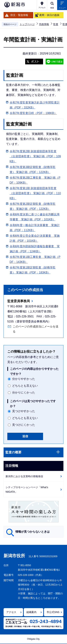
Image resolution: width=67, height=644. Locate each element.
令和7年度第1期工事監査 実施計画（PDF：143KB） (35, 259)
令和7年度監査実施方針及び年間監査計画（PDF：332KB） (35, 105)
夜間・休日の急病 (49, 15)
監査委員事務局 (19, 301)
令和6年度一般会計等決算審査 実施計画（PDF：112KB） (35, 228)
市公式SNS (53, 612)
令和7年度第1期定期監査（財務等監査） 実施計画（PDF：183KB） (33, 270)
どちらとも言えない (25, 386)
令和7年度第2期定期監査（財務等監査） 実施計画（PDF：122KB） (33, 206)
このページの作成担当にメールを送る (36, 329)
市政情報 (44, 24)
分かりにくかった (24, 392)
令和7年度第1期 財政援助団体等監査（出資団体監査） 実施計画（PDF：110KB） (35, 193)
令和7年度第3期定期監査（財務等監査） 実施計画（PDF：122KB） (33, 170)
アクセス (11, 612)
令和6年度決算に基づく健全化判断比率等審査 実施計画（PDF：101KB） (35, 217)
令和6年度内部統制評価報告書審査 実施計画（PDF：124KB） (35, 249)
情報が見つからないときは (33, 532)
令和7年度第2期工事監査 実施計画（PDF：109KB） (35, 180)
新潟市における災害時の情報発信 (24, 476)
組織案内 (31, 612)
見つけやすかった (24, 411)
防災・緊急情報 (19, 15)
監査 (56, 24)
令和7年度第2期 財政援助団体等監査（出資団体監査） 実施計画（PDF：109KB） (35, 156)
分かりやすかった (24, 379)
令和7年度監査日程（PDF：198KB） (33, 113)
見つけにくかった (24, 425)
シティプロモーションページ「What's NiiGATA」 (27, 490)
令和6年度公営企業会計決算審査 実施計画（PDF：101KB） (35, 238)
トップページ (27, 24)
